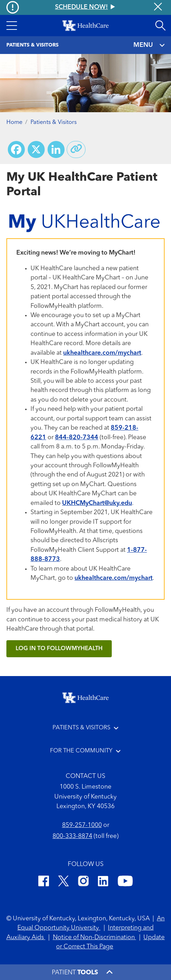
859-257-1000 (82, 825)
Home (14, 123)
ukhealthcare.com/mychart (102, 353)
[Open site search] (160, 26)
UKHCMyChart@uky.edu (97, 503)
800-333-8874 (72, 836)
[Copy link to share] (76, 149)
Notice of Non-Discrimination (95, 938)
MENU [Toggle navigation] (149, 45)
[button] (12, 26)
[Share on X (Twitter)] (36, 149)
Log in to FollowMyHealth (59, 649)
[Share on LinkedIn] (56, 149)
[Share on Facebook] (16, 149)
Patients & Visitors (54, 123)
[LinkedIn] (103, 882)
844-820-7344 (77, 438)
